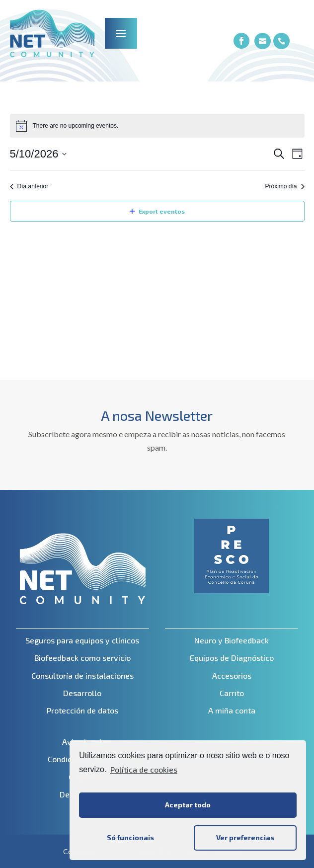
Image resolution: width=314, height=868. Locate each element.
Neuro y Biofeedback (232, 640)
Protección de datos (82, 710)
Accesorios (232, 675)
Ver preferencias (245, 837)
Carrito (232, 693)
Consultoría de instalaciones (82, 675)
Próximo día (284, 186)
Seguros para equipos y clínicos (82, 640)
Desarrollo (82, 693)
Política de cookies (144, 769)
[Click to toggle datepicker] (39, 154)
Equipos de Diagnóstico (232, 658)
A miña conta (232, 710)
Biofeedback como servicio (82, 658)
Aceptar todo (188, 805)
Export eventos (157, 211)
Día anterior (29, 186)
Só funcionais (130, 837)
